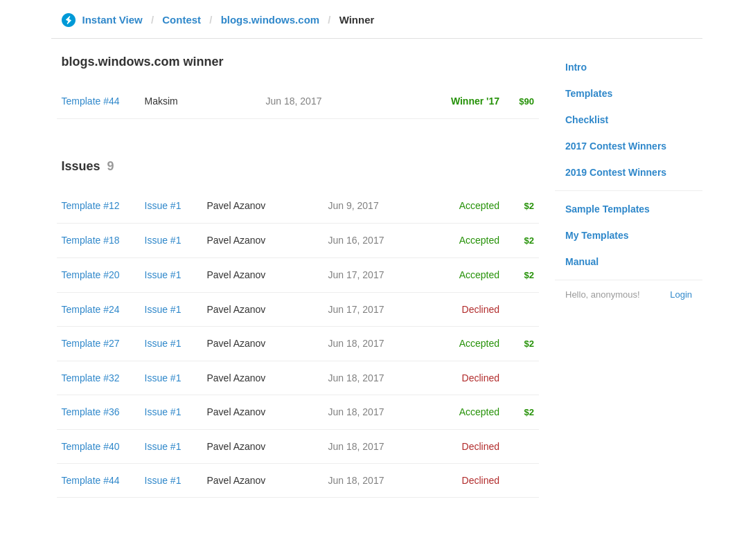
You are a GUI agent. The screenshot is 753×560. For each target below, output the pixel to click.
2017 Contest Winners (616, 146)
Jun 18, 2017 (356, 343)
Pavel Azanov (237, 206)
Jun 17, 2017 (356, 275)
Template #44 (91, 101)
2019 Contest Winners (616, 172)
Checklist (587, 120)
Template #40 (91, 446)
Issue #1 (163, 206)
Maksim (161, 101)
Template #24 (91, 309)
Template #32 (91, 378)
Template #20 (91, 275)
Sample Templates (608, 209)
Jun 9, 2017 (354, 206)
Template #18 (91, 240)
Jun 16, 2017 (356, 240)
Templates (589, 93)
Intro (576, 67)
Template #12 (91, 206)
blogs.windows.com (271, 20)
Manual (582, 262)
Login (681, 295)
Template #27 (91, 343)
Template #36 (91, 412)
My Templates (597, 235)
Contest (181, 20)
